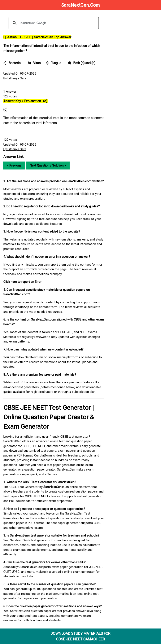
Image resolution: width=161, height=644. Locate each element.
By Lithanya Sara (15, 78)
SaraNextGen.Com (80, 5)
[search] (53, 23)
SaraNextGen (52, 487)
